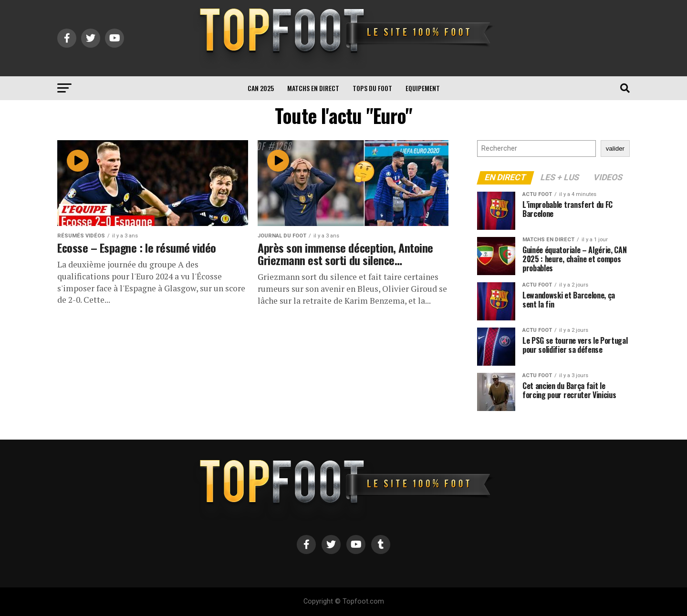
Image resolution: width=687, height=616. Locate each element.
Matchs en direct (313, 88)
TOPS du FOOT (372, 88)
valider (615, 149)
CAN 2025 (261, 88)
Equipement (423, 88)
